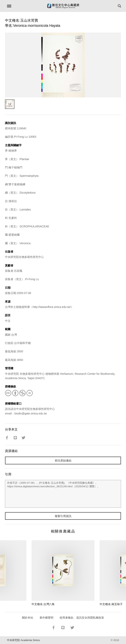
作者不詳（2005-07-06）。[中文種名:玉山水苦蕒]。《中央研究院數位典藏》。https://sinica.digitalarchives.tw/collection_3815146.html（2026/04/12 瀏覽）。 (63, 494)
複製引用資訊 (63, 516)
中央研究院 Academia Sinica (23, 640)
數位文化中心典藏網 (63, 6)
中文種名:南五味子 (111, 604)
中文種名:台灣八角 (43, 604)
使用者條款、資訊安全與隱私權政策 (82, 618)
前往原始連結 (63, 460)
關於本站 (28, 618)
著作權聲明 (46, 618)
